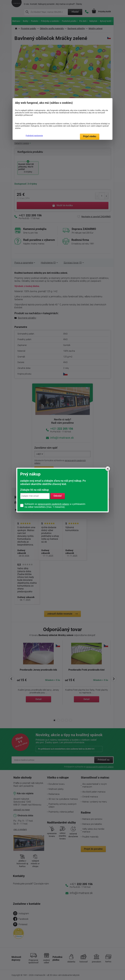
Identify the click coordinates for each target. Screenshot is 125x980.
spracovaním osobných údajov (53, 504)
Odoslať (58, 496)
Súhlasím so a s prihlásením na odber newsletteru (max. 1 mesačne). (55, 505)
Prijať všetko (90, 136)
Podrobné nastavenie (34, 136)
